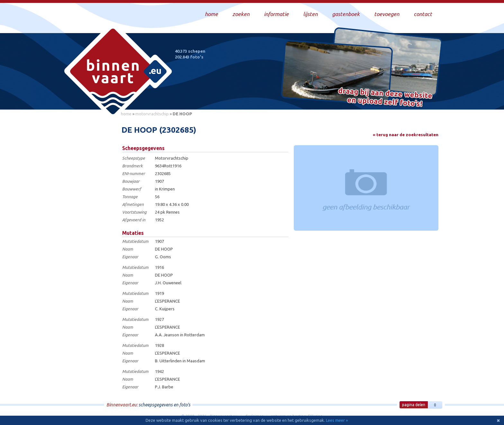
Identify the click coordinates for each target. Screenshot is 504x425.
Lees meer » (337, 420)
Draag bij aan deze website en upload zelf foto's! (385, 98)
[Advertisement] (88, 216)
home (126, 114)
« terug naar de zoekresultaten (406, 135)
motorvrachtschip (152, 114)
